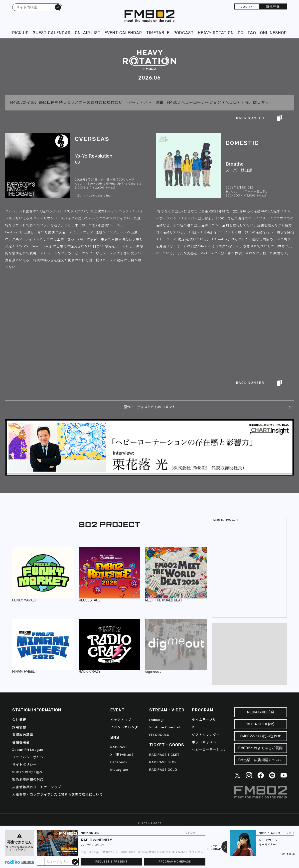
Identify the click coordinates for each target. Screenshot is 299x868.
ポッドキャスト (204, 742)
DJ (241, 33)
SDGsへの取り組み (27, 772)
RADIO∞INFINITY (96, 840)
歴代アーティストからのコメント (149, 407)
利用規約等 (28, 862)
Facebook (119, 762)
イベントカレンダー (126, 727)
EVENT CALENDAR (123, 33)
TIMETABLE (158, 33)
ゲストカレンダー (206, 735)
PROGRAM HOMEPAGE (175, 862)
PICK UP (20, 33)
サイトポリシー (24, 765)
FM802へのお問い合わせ (261, 736)
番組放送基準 (23, 735)
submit (75, 862)
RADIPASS (119, 747)
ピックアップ (121, 720)
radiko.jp (157, 720)
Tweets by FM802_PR (225, 520)
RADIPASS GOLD (163, 770)
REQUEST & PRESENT (111, 862)
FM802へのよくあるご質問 (260, 748)
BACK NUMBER (250, 118)
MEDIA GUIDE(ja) (260, 712)
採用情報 (19, 727)
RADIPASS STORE (164, 762)
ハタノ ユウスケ (96, 845)
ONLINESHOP (273, 33)
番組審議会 (21, 742)
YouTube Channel (165, 727)
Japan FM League (28, 750)
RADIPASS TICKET (164, 755)
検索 (58, 7)
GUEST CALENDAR (52, 33)
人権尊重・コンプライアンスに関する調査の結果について (58, 795)
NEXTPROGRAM (214, 848)
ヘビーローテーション (209, 750)
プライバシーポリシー (30, 757)
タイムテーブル (204, 720)
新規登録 (273, 7)
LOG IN (247, 7)
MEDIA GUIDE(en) (260, 724)
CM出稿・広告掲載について (261, 760)
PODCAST (184, 33)
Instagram (119, 770)
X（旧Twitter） (123, 755)
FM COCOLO (159, 735)
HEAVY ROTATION (216, 33)
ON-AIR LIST (88, 33)
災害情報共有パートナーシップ (37, 787)
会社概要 (19, 720)
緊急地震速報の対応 (28, 780)
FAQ (252, 33)
